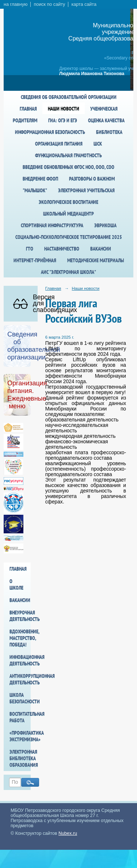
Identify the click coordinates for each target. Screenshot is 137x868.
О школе (16, 584)
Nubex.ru (68, 833)
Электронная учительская (86, 190)
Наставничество (62, 249)
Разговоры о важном (92, 179)
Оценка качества (106, 120)
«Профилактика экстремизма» (20, 736)
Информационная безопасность (50, 132)
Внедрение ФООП (40, 179)
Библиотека (109, 132)
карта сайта (84, 4)
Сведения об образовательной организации (69, 97)
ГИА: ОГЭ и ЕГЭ (63, 120)
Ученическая (104, 109)
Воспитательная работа (20, 717)
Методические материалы (96, 260)
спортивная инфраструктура (52, 225)
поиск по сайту (49, 4)
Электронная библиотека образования (20, 758)
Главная (28, 109)
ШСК (98, 144)
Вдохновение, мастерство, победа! (20, 638)
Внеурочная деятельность (20, 616)
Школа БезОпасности (20, 698)
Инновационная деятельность (20, 660)
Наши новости (64, 109)
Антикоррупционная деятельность (20, 679)
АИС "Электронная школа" (68, 272)
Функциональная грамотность (68, 155)
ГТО (30, 249)
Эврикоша (105, 225)
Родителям (25, 120)
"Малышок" (35, 190)
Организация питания (59, 144)
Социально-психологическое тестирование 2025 (69, 237)
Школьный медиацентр (68, 214)
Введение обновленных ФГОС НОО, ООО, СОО (68, 167)
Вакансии (101, 249)
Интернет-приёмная (35, 260)
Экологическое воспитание (68, 202)
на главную (16, 4)
